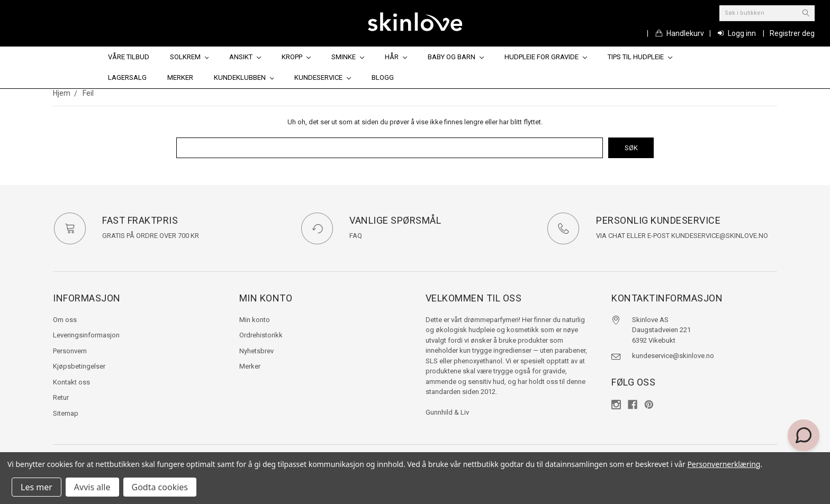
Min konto (255, 320)
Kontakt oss (71, 382)
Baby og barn (456, 57)
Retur (61, 397)
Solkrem (190, 57)
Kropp (296, 57)
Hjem (62, 93)
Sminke (348, 57)
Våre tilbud (129, 57)
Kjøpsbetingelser (79, 366)
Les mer (37, 487)
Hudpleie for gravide (546, 57)
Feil (88, 93)
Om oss (65, 320)
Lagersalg (127, 77)
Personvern (70, 351)
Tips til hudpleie (640, 57)
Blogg (383, 77)
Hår (396, 57)
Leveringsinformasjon (86, 335)
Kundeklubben (244, 77)
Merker (180, 77)
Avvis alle (92, 487)
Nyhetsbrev (256, 351)
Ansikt (245, 57)
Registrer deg (792, 33)
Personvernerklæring (724, 464)
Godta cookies (160, 487)
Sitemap (66, 413)
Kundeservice (323, 77)
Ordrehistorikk (261, 335)
